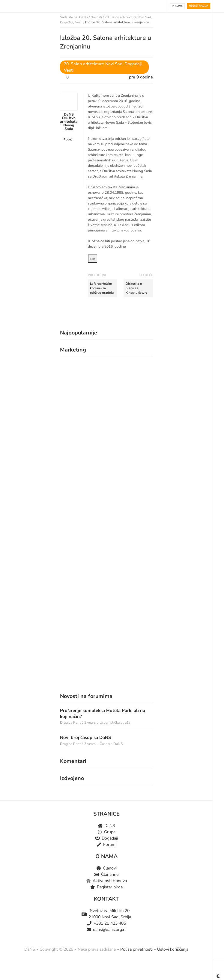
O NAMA (106, 856)
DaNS (84, 17)
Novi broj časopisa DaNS (85, 738)
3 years (90, 744)
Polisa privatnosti (136, 949)
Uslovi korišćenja (173, 949)
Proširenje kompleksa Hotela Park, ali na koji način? (103, 714)
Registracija (199, 6)
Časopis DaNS (111, 744)
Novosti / (98, 17)
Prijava (177, 6)
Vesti (79, 22)
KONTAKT (106, 899)
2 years (90, 722)
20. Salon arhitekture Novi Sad (128, 17)
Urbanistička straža (115, 722)
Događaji (67, 22)
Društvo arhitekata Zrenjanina (111, 187)
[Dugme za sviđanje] (75, 77)
